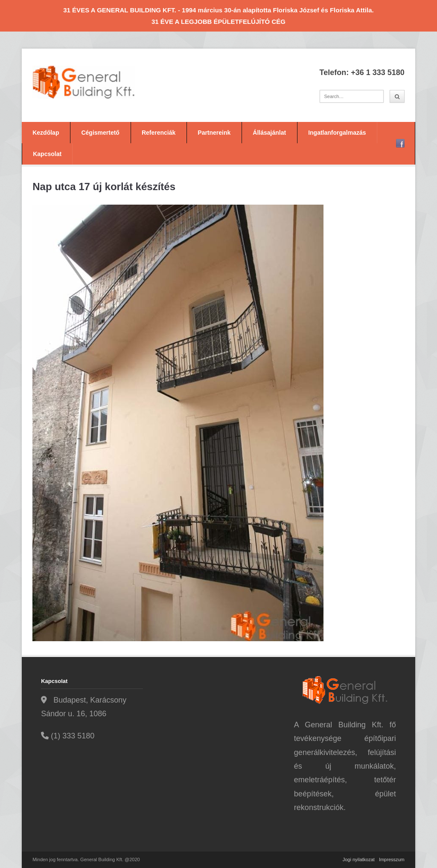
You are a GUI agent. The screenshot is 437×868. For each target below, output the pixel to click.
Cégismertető (100, 133)
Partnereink (214, 133)
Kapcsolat (47, 154)
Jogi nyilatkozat (359, 859)
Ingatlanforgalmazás (337, 133)
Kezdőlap (46, 133)
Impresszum (392, 859)
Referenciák (159, 133)
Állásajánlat (269, 133)
